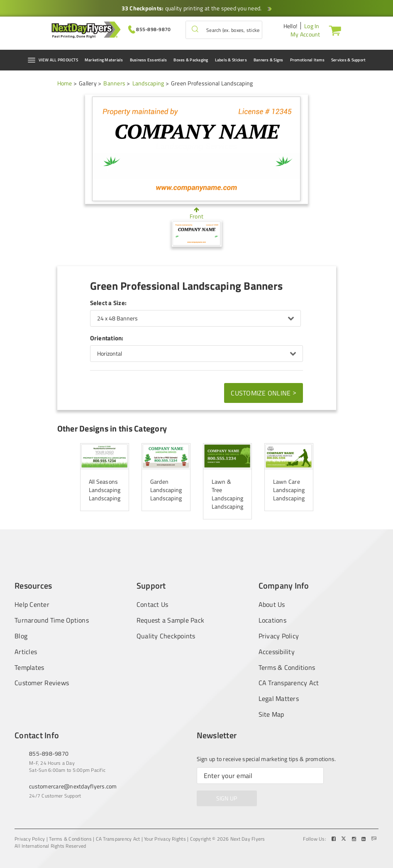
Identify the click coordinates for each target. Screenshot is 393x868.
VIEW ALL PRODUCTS (53, 60)
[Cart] (333, 30)
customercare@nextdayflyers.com (73, 786)
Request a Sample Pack (170, 620)
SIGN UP (227, 798)
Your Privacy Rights (165, 839)
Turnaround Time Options (52, 620)
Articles (26, 652)
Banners (114, 83)
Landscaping (148, 83)
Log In (312, 26)
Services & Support (349, 60)
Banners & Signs (269, 60)
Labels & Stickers (231, 60)
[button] (195, 30)
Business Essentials (149, 60)
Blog (21, 636)
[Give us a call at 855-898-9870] (150, 29)
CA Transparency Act (289, 683)
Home (65, 83)
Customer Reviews (42, 683)
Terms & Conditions (287, 668)
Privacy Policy (279, 636)
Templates (29, 668)
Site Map (271, 714)
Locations (272, 620)
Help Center (32, 604)
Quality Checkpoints (166, 636)
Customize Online (264, 393)
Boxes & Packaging (191, 60)
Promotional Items (307, 60)
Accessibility (277, 652)
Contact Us (153, 604)
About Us (272, 604)
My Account (305, 34)
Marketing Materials (104, 60)
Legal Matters (279, 699)
